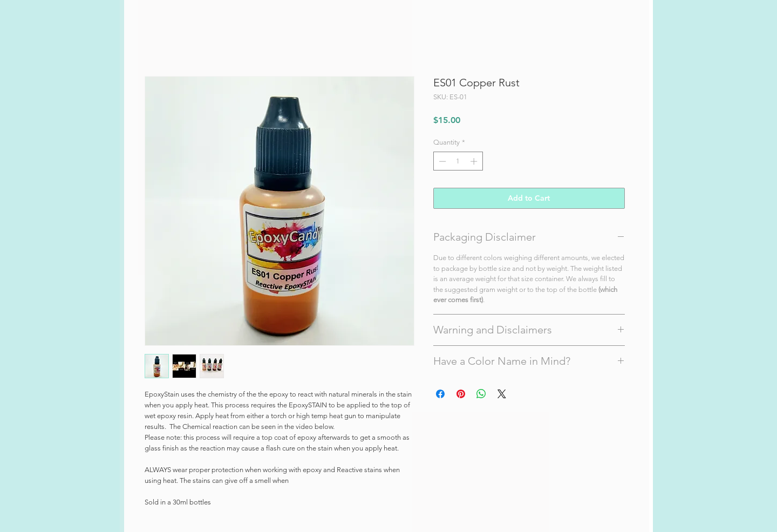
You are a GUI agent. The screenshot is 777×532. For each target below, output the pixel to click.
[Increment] (475, 161)
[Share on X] (502, 394)
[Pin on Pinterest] (461, 394)
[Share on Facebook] (440, 394)
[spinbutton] (458, 161)
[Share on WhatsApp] (481, 394)
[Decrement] (441, 161)
